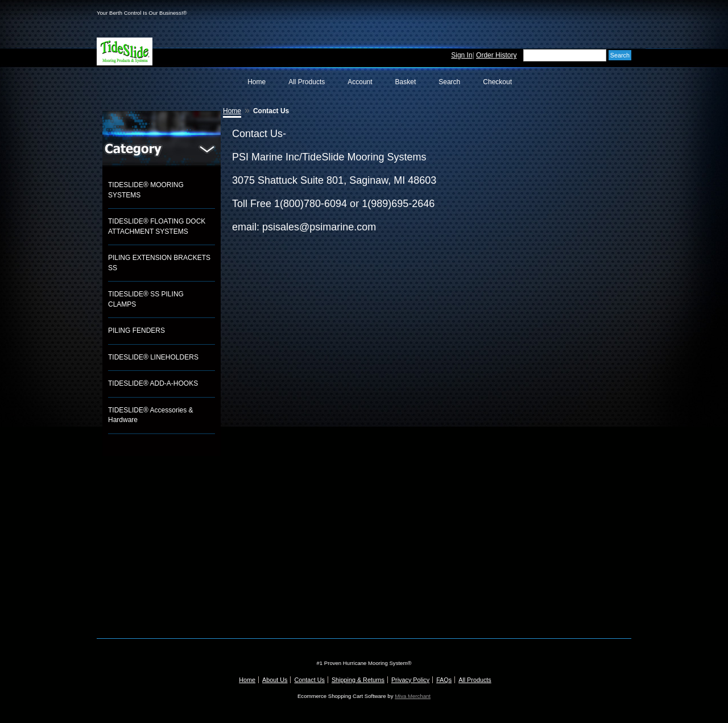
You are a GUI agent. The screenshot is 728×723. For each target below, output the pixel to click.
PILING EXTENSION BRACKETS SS (159, 263)
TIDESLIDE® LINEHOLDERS (153, 357)
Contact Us (309, 680)
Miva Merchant (413, 696)
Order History (496, 55)
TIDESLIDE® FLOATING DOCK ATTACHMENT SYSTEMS (157, 226)
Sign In (462, 55)
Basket (406, 82)
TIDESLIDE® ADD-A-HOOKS (153, 383)
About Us (275, 680)
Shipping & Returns (358, 680)
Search (449, 82)
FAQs (444, 680)
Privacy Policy (410, 680)
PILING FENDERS (136, 330)
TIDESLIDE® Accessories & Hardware (151, 415)
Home (257, 82)
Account (360, 82)
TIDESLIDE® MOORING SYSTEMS (146, 190)
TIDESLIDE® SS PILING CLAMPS (146, 299)
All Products (307, 82)
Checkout (497, 82)
